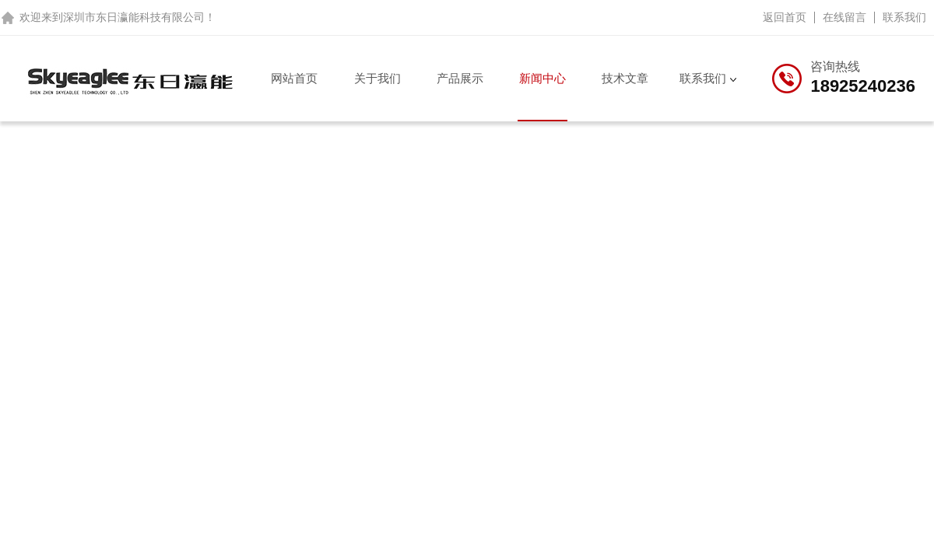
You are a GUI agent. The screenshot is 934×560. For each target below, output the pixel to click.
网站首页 (294, 78)
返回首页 (785, 17)
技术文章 (625, 78)
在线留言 (844, 17)
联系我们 (904, 17)
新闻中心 (542, 78)
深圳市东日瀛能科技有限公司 (134, 17)
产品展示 (460, 78)
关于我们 (377, 78)
